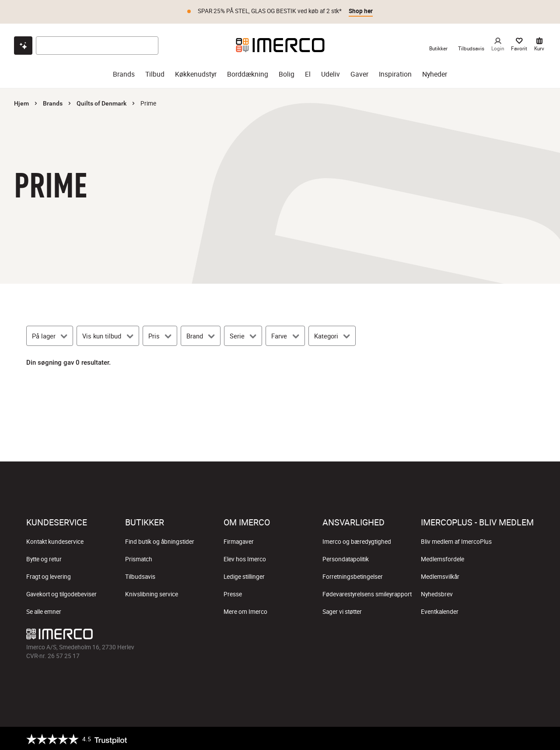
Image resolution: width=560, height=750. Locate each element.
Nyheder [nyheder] (435, 73)
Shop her (361, 11)
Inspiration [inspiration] (395, 73)
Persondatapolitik (346, 558)
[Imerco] (280, 44)
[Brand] (201, 335)
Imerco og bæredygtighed (357, 540)
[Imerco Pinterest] (506, 635)
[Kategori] (332, 335)
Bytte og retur (44, 558)
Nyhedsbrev (437, 593)
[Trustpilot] (77, 738)
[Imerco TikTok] (485, 635)
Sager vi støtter (342, 610)
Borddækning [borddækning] (248, 73)
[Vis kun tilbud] (108, 335)
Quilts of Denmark (101, 102)
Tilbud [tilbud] (155, 73)
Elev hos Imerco (245, 558)
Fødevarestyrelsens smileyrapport (367, 593)
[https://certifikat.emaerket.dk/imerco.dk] (526, 738)
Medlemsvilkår (440, 575)
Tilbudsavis (140, 575)
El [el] (308, 73)
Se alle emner (44, 610)
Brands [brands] (124, 73)
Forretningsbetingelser (353, 575)
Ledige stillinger (244, 575)
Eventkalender (440, 610)
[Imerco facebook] (443, 635)
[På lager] (50, 335)
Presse (233, 593)
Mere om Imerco (245, 610)
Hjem (21, 102)
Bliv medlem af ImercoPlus (456, 540)
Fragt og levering (49, 575)
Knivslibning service (152, 593)
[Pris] (160, 335)
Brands (53, 102)
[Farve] (285, 335)
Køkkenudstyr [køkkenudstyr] (196, 73)
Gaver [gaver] (359, 73)
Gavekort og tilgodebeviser (61, 593)
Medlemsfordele (443, 558)
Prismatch (139, 558)
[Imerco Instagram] (464, 635)
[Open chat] (23, 44)
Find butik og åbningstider (160, 540)
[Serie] (243, 335)
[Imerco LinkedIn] (527, 635)
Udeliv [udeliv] (331, 73)
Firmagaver (239, 540)
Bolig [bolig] (287, 73)
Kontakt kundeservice (55, 540)
